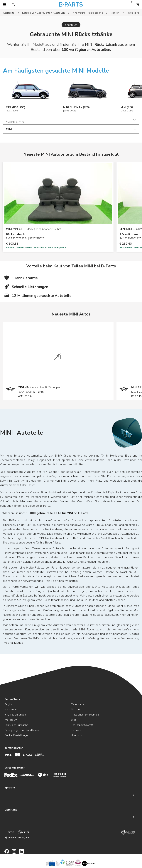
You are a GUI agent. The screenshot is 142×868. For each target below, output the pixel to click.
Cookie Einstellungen (17, 735)
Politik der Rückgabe (16, 725)
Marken (115, 13)
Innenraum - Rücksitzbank (88, 13)
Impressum (11, 720)
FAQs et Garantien (15, 715)
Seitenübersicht (15, 699)
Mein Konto (11, 710)
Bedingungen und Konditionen (22, 730)
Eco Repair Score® (82, 725)
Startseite (9, 13)
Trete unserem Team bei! (86, 715)
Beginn (9, 704)
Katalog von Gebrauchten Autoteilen (43, 13)
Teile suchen (78, 704)
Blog (74, 720)
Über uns (76, 735)
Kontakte (76, 730)
